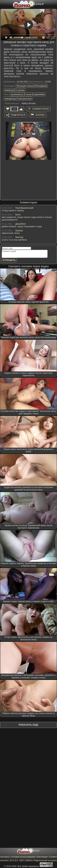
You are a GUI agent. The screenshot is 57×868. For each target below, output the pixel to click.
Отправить (9, 260)
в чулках (20, 90)
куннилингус (17, 94)
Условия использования (23, 857)
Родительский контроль (45, 860)
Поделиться (18, 115)
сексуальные (25, 99)
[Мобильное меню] (3, 4)
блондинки (41, 86)
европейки (39, 94)
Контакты (5, 857)
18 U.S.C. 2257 (17, 860)
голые (28, 94)
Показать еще (28, 725)
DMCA (29, 860)
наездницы (10, 99)
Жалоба (40, 115)
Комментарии (41, 109)
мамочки (9, 90)
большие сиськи (25, 86)
